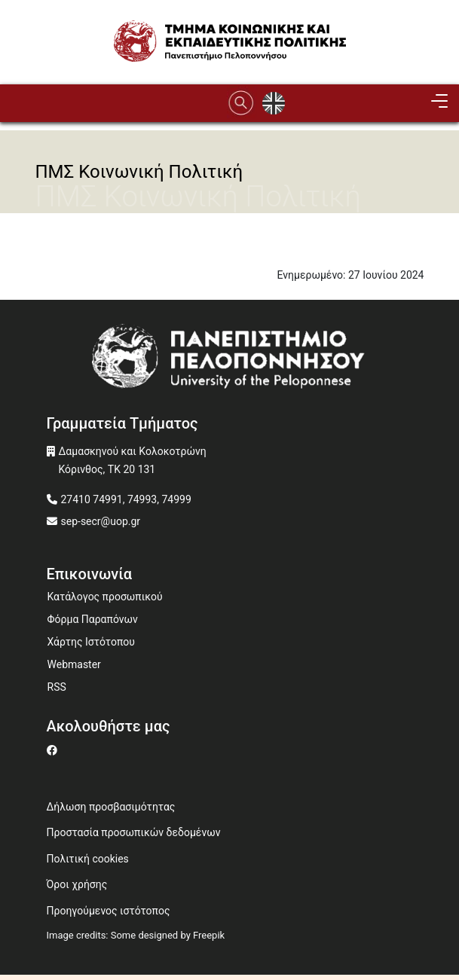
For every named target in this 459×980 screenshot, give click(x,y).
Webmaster (74, 664)
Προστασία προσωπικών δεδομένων (134, 832)
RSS (57, 687)
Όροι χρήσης (77, 884)
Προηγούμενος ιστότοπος (109, 911)
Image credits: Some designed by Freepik (136, 935)
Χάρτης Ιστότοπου (91, 642)
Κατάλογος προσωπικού (105, 597)
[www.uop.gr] (230, 360)
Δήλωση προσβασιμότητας (111, 807)
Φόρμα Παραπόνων (93, 619)
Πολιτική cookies (88, 859)
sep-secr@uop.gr (101, 521)
